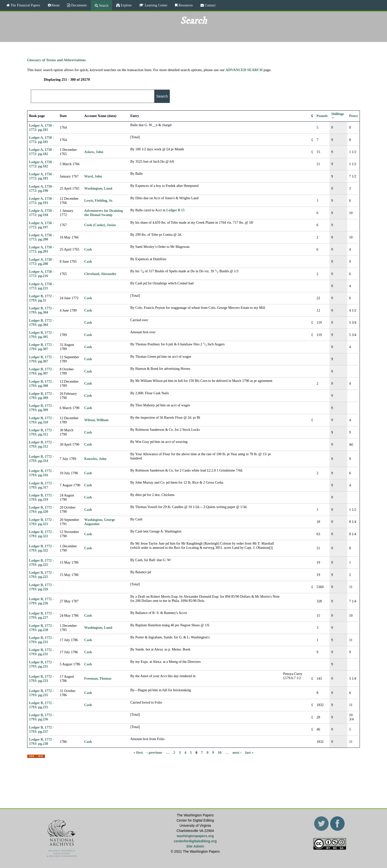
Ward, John (93, 176)
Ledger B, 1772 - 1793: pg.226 (41, 587)
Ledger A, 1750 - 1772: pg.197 (41, 225)
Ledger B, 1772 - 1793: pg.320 (41, 509)
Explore (126, 5)
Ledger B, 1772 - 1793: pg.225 (41, 562)
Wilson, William (96, 420)
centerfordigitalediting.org (195, 841)
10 (220, 752)
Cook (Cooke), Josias (100, 225)
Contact (210, 5)
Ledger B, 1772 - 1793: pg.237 (41, 729)
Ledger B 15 (175, 210)
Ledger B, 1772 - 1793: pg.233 (41, 679)
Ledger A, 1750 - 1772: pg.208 (41, 262)
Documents (78, 5)
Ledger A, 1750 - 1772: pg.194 (41, 213)
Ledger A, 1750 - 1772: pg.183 (41, 176)
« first (138, 752)
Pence (353, 116)
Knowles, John (95, 459)
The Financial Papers (25, 5)
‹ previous (154, 752)
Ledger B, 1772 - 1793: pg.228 (41, 628)
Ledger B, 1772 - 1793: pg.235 (41, 693)
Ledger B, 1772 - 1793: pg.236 (41, 717)
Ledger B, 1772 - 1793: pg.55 (41, 298)
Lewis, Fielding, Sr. (98, 200)
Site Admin (195, 846)
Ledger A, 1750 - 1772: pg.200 (41, 237)
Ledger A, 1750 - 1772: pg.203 (41, 249)
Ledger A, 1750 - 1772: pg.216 (41, 274)
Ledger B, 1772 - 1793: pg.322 (41, 534)
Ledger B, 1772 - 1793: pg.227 (41, 615)
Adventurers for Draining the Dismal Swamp (103, 213)
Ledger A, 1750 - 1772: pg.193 (41, 201)
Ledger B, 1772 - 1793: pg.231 (41, 640)
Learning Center (155, 5)
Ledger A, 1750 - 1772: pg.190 (41, 188)
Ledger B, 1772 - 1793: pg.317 (41, 485)
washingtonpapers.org (195, 836)
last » (249, 752)
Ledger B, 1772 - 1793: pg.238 (41, 741)
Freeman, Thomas (98, 678)
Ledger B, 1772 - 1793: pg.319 (41, 497)
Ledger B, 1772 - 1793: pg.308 (41, 384)
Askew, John (94, 152)
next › (237, 752)
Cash (88, 249)
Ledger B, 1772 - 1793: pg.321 (41, 522)
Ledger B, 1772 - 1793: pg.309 (41, 396)
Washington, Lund (98, 188)
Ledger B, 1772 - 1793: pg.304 (41, 310)
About (55, 5)
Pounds (322, 116)
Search (103, 5)
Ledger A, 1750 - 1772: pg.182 (41, 152)
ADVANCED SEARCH (244, 70)
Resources (185, 5)
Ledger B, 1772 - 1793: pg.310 (41, 420)
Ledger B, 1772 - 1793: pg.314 (41, 459)
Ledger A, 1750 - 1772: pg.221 (41, 286)
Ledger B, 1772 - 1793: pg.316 (41, 473)
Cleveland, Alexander (100, 274)
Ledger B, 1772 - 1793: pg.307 (41, 347)
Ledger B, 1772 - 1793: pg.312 (41, 432)
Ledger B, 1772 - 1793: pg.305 (41, 335)
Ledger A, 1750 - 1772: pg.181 (41, 128)
